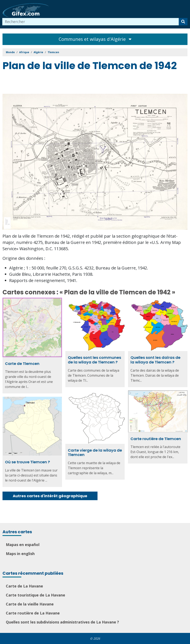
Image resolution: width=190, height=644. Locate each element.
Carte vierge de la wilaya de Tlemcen (95, 453)
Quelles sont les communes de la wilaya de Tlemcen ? (94, 360)
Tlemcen (53, 52)
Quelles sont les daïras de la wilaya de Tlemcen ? (155, 360)
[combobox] (91, 22)
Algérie (38, 52)
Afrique (24, 52)
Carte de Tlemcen (22, 364)
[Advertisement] (79, 83)
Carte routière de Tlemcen (156, 439)
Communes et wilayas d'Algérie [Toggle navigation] (95, 39)
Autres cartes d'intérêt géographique (50, 496)
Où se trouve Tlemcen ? (27, 462)
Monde (10, 52)
